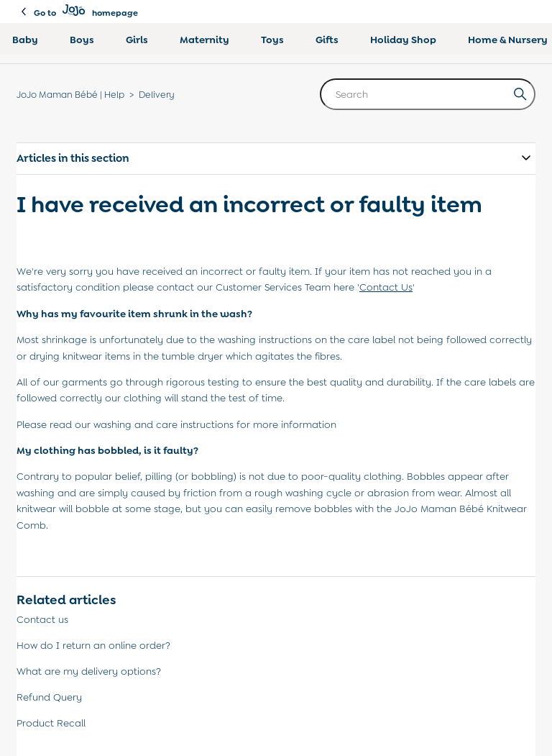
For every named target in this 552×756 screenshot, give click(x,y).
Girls (137, 40)
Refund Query (49, 697)
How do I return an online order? (93, 645)
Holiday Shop (403, 40)
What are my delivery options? (89, 671)
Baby (25, 40)
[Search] (428, 94)
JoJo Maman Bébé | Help (70, 95)
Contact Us (386, 287)
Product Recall (51, 723)
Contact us (42, 619)
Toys (272, 40)
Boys (82, 40)
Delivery (157, 95)
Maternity (204, 40)
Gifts (327, 40)
